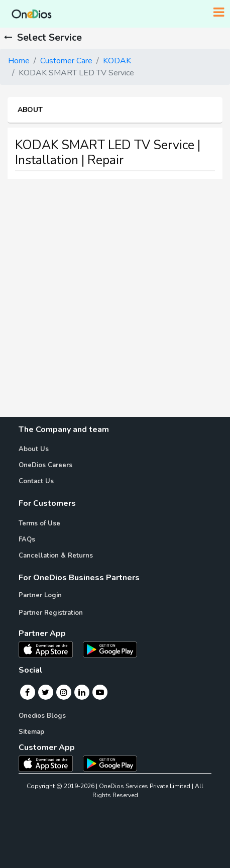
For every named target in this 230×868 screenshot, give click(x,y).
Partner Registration (51, 613)
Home (19, 61)
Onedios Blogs (42, 716)
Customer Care (66, 61)
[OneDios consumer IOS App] (50, 763)
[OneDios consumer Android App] (110, 763)
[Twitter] (45, 692)
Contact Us (36, 481)
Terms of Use (39, 523)
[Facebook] (27, 692)
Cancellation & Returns (56, 556)
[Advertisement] (115, 302)
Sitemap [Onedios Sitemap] (31, 732)
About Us (34, 449)
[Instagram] (64, 692)
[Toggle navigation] (219, 13)
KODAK (117, 61)
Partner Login (40, 595)
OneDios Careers (45, 465)
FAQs (27, 539)
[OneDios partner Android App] (110, 649)
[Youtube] (100, 692)
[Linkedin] (82, 692)
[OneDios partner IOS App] (50, 649)
